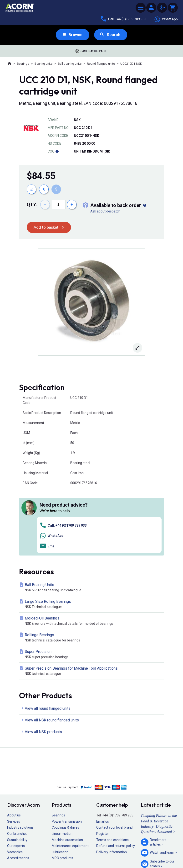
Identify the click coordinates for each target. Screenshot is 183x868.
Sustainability (17, 773)
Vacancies (15, 785)
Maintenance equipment (70, 779)
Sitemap (59, 850)
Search (114, 35)
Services (14, 755)
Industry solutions (20, 761)
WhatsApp (166, 19)
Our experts (16, 779)
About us (14, 748)
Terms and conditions (112, 773)
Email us (103, 755)
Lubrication (60, 785)
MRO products (62, 791)
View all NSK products (43, 665)
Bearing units (43, 64)
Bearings (23, 64)
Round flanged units (101, 64)
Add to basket (47, 228)
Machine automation (67, 773)
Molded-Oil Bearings (92, 554)
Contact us (145, 855)
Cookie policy (96, 850)
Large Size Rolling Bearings (92, 537)
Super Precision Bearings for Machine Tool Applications (92, 604)
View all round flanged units (48, 642)
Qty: (32, 205)
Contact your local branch (115, 761)
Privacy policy (76, 850)
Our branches (17, 767)
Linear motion (62, 767)
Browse (75, 35)
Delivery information (112, 785)
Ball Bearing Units (92, 521)
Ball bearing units (70, 64)
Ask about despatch (105, 212)
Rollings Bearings (92, 571)
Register (103, 767)
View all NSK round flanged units (52, 653)
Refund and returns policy (116, 779)
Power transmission (67, 755)
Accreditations (18, 791)
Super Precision (92, 588)
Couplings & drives (65, 761)
